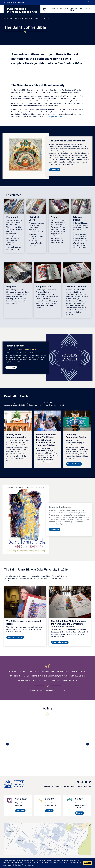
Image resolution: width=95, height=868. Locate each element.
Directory (80, 813)
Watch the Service (75, 464)
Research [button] (55, 8)
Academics (59, 786)
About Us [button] (45, 9)
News (73, 786)
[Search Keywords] (89, 3)
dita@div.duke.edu (55, 117)
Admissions (49, 786)
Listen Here (12, 367)
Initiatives (14, 19)
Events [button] (87, 8)
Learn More (55, 170)
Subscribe (21, 811)
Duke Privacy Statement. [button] (27, 865)
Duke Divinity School (17, 3)
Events (80, 786)
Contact (50, 811)
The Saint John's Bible (76, 9)
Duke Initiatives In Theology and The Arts (34, 19)
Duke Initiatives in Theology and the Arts (22, 10)
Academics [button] (64, 8)
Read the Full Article (16, 637)
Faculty (67, 786)
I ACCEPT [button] (88, 863)
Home (6, 19)
